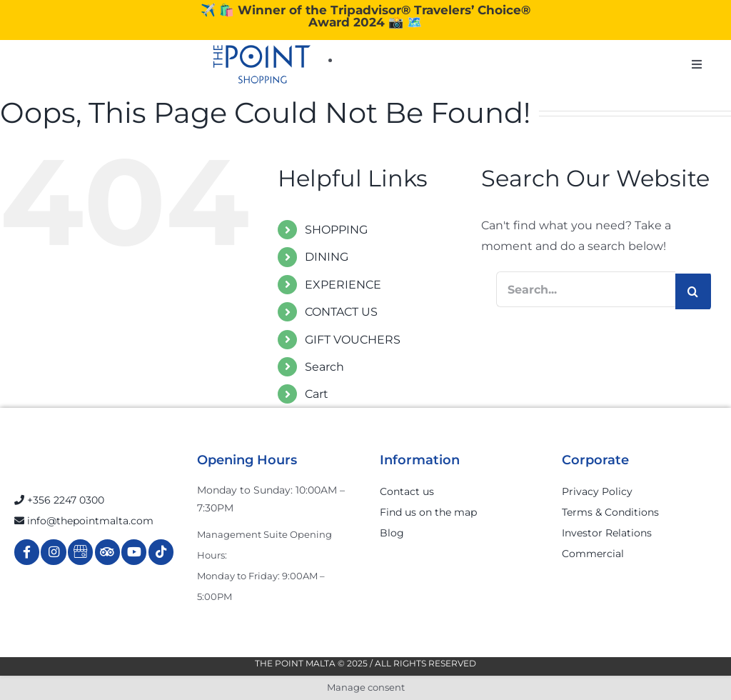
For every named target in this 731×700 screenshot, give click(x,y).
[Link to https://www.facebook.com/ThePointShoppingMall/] (27, 552)
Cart (317, 394)
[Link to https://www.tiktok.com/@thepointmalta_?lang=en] (161, 552)
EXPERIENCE (343, 285)
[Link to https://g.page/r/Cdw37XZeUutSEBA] (80, 552)
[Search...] (586, 289)
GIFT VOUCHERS (353, 340)
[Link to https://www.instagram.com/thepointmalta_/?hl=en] (53, 552)
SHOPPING (336, 230)
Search (324, 367)
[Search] (693, 291)
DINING (327, 257)
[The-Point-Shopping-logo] (262, 64)
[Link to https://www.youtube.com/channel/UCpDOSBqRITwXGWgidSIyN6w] (134, 552)
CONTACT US (341, 312)
